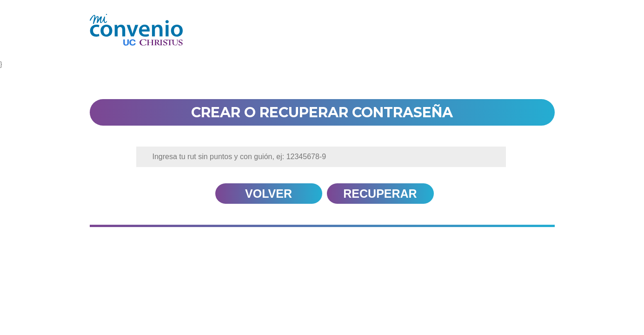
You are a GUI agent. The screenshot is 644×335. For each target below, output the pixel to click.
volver (269, 194)
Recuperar (380, 194)
